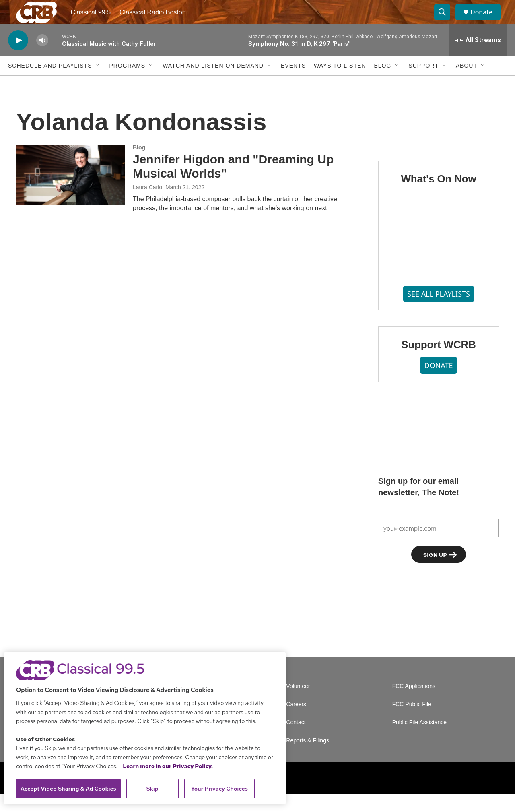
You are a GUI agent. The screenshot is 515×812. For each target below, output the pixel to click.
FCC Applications (414, 704)
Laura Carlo (147, 205)
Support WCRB (438, 363)
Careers (296, 722)
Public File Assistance (419, 741)
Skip (152, 789)
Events (293, 84)
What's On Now (438, 197)
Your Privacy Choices (219, 789)
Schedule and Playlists (50, 84)
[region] (145, 728)
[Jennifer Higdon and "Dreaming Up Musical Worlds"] (70, 193)
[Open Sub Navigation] (98, 84)
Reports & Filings (308, 759)
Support (423, 84)
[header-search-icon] (446, 21)
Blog (382, 84)
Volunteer (298, 704)
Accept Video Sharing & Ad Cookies (68, 789)
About (467, 84)
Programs (127, 84)
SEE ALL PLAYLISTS (439, 312)
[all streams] (478, 58)
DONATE (438, 383)
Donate (486, 21)
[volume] (42, 59)
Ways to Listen (340, 84)
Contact (296, 741)
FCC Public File (412, 722)
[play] (18, 59)
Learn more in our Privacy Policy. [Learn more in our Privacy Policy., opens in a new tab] (168, 766)
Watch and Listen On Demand (213, 84)
